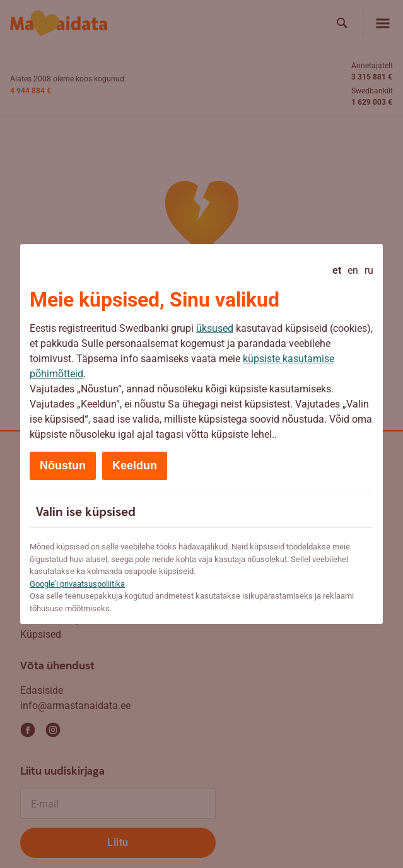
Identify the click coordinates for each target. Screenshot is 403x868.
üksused (215, 328)
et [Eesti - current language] (337, 270)
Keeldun (135, 466)
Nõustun (63, 466)
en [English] (353, 270)
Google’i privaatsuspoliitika (77, 584)
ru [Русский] (369, 270)
